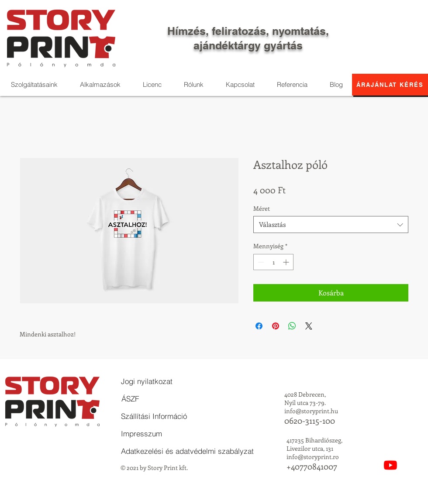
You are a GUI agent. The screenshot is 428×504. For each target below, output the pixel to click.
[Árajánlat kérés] (390, 85)
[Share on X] (309, 326)
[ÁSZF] (130, 399)
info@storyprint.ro (313, 457)
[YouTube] (390, 465)
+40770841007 (312, 466)
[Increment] (287, 262)
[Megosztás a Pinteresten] (276, 326)
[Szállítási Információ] (154, 416)
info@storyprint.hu (311, 411)
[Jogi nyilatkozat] (147, 381)
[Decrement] (260, 262)
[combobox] (331, 225)
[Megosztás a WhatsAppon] (292, 326)
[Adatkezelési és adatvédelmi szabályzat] (187, 451)
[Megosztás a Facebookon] (259, 326)
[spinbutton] (273, 262)
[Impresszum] (142, 434)
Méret (262, 208)
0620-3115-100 (310, 420)
